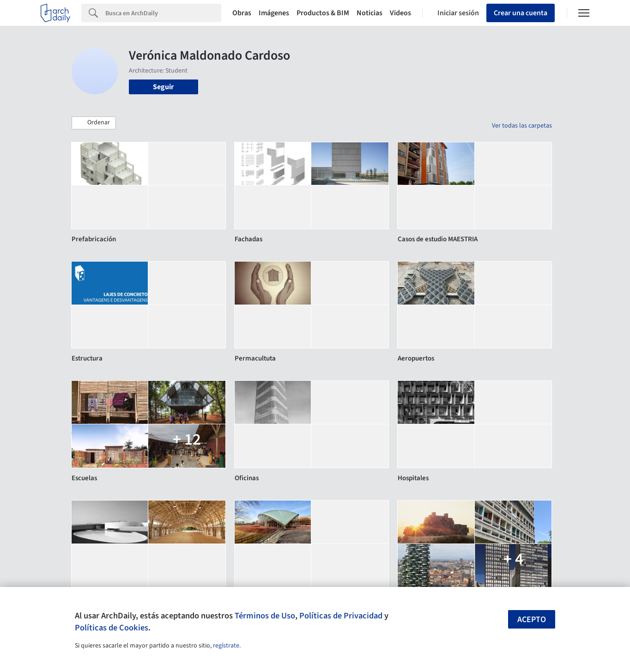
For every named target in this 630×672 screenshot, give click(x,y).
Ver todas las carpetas (522, 126)
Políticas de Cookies (112, 628)
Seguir (163, 87)
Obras (242, 13)
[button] (94, 123)
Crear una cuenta (521, 13)
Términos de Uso (265, 616)
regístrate (226, 646)
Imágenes (274, 13)
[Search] (163, 13)
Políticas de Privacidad (341, 616)
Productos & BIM (323, 13)
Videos (400, 13)
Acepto (532, 620)
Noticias (370, 13)
